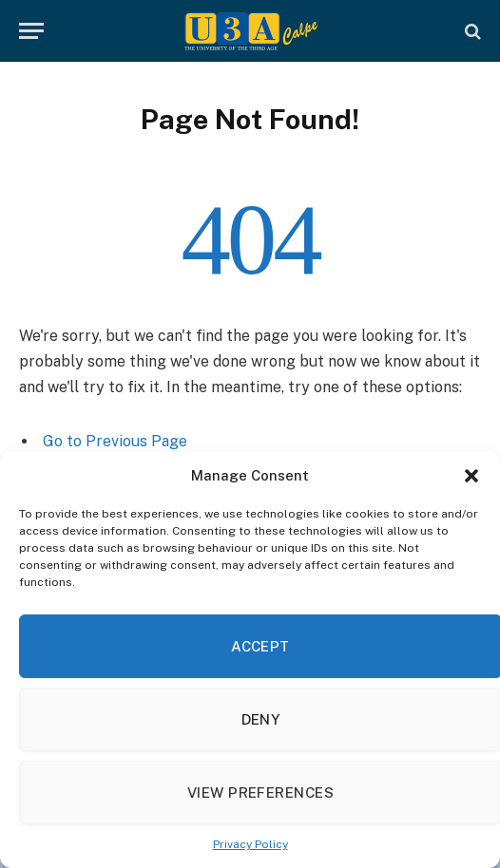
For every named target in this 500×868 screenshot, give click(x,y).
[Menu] (31, 31)
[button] (471, 476)
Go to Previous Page (115, 441)
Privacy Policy (250, 844)
